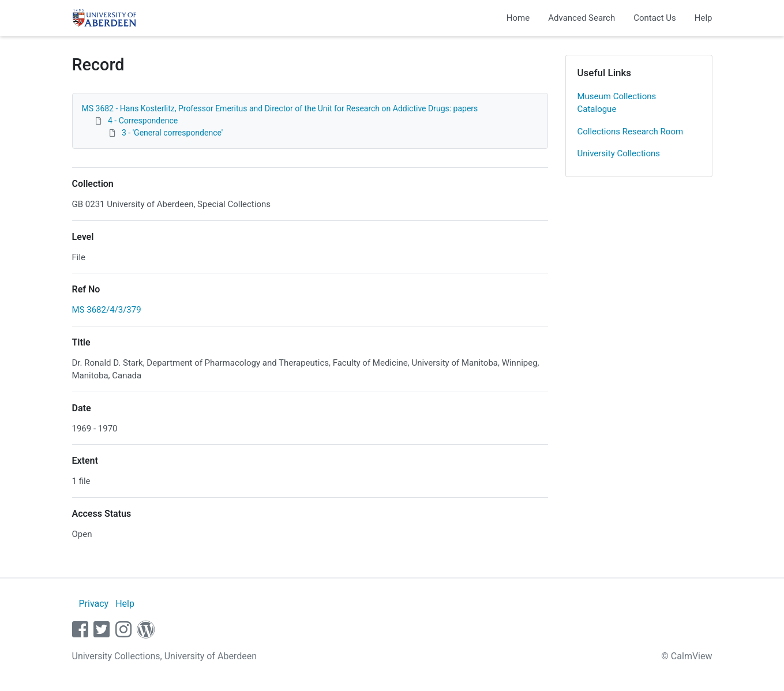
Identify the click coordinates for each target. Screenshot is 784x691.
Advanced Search (582, 18)
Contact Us (655, 18)
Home (518, 18)
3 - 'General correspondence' (172, 133)
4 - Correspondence (143, 121)
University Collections (619, 153)
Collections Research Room (631, 132)
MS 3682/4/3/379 (107, 310)
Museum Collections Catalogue (617, 103)
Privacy (93, 604)
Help (704, 18)
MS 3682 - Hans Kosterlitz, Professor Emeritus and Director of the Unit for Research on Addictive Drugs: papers (280, 108)
